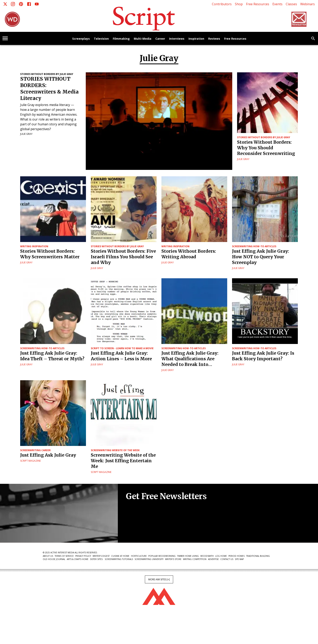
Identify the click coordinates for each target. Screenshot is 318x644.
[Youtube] (37, 4)
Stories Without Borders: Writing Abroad (189, 254)
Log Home (221, 556)
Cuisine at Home (120, 556)
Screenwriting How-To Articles (254, 246)
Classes (291, 4)
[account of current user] (5, 38)
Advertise (213, 559)
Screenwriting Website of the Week (115, 450)
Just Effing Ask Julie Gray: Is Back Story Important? (263, 356)
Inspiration (196, 39)
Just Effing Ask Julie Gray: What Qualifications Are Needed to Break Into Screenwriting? (190, 359)
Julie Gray (26, 134)
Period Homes (236, 556)
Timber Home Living (188, 556)
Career (160, 39)
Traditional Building (258, 556)
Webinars (308, 4)
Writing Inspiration (34, 246)
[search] (313, 38)
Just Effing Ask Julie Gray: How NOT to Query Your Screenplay (261, 257)
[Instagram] (13, 4)
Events (277, 4)
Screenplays (81, 39)
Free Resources (258, 4)
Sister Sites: (97, 559)
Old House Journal (54, 559)
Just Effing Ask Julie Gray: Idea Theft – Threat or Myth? (52, 356)
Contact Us (227, 559)
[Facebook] (29, 4)
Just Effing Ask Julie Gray (48, 455)
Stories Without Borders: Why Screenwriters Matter (50, 254)
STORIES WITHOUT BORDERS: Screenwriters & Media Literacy (49, 89)
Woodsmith (207, 556)
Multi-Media (143, 39)
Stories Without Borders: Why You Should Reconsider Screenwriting (266, 148)
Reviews (214, 39)
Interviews (177, 39)
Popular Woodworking (162, 556)
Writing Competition (195, 559)
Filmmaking (121, 39)
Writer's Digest (101, 556)
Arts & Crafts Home (78, 559)
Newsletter (140, 530)
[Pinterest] (21, 4)
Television (101, 39)
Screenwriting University (149, 559)
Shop (239, 4)
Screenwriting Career (35, 450)
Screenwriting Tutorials (119, 559)
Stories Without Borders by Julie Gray (47, 74)
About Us (48, 556)
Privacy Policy (83, 556)
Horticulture (139, 556)
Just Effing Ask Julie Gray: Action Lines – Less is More (121, 356)
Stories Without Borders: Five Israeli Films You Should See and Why (123, 257)
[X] (5, 4)
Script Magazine (30, 461)
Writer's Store (173, 559)
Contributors (222, 4)
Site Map (239, 559)
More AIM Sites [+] (159, 579)
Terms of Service (64, 556)
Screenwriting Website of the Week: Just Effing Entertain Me (123, 461)
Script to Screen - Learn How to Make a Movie (122, 348)
